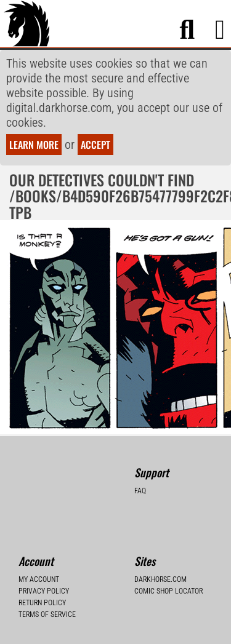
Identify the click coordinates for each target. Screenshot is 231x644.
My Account (39, 579)
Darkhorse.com (160, 579)
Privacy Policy (44, 591)
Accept (95, 145)
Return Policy (42, 603)
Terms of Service (47, 614)
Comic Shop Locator (168, 591)
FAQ (140, 491)
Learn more (34, 145)
